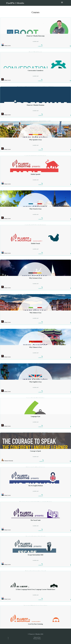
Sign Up (13, 8)
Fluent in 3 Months (15, 3)
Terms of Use (37, 637)
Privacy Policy (37, 639)
